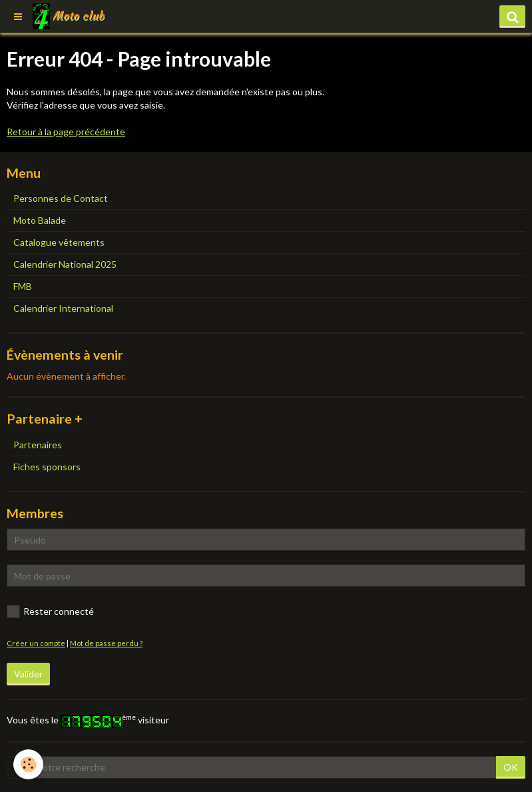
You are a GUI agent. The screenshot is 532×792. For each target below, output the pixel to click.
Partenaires (38, 445)
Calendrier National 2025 (65, 264)
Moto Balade (40, 220)
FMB (23, 286)
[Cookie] (28, 764)
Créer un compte (36, 643)
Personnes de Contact (61, 198)
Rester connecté (50, 611)
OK (511, 767)
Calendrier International (63, 308)
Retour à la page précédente (66, 132)
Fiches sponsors (47, 467)
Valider (28, 674)
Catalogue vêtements (59, 242)
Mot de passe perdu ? (106, 643)
